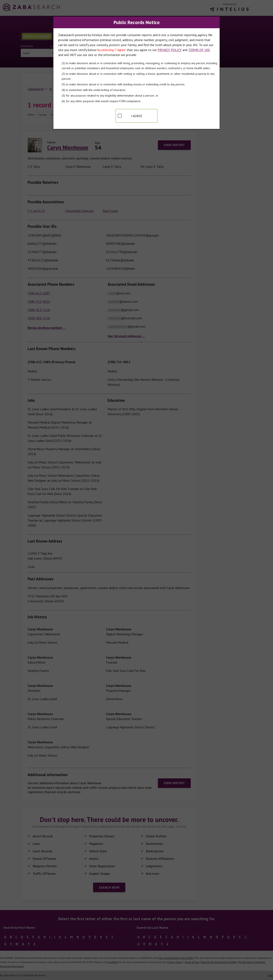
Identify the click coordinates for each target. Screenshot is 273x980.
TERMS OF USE (199, 50)
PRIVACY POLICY (170, 50)
